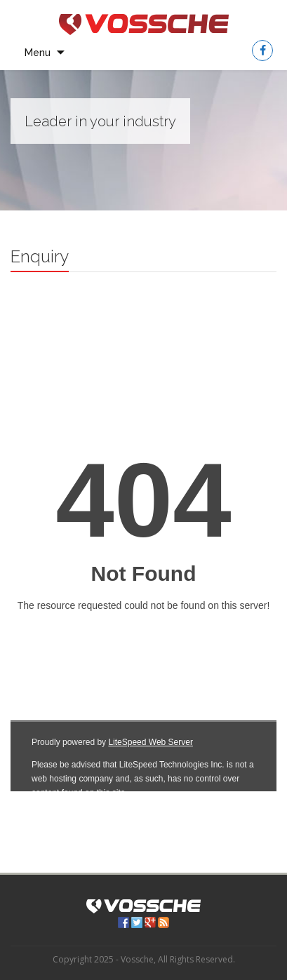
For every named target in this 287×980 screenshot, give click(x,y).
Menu (38, 53)
